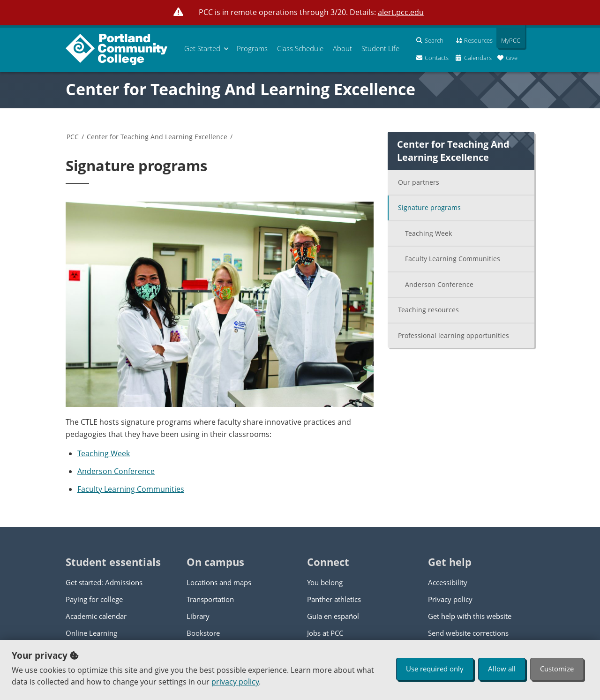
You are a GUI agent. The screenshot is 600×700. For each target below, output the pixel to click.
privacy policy (235, 682)
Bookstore (203, 633)
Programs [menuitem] (252, 48)
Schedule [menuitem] (300, 48)
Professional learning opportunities (454, 335)
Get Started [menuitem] (202, 48)
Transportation (210, 599)
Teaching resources (428, 310)
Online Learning (91, 633)
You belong (325, 582)
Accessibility (448, 582)
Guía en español (333, 616)
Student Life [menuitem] (380, 48)
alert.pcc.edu (401, 12)
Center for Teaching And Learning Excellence (240, 89)
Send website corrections (468, 633)
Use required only (435, 669)
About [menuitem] (342, 48)
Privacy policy (450, 599)
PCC (73, 137)
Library (198, 616)
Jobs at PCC (325, 633)
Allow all (502, 669)
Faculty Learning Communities (131, 489)
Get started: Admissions (104, 582)
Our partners (419, 182)
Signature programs (429, 207)
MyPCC (508, 40)
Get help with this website (470, 616)
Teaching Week (104, 453)
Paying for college (94, 599)
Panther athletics (334, 599)
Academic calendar (96, 616)
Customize (557, 669)
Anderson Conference (116, 471)
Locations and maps (219, 582)
